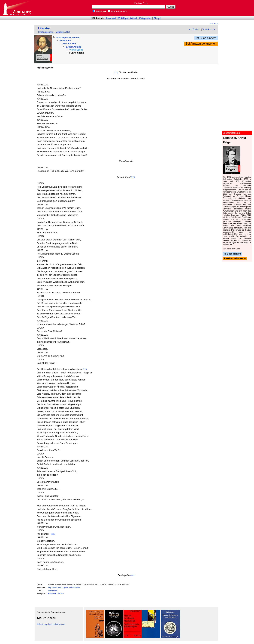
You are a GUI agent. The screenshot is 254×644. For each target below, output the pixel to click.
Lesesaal (111, 18)
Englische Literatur (56, 593)
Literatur (44, 28)
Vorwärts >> (209, 29)
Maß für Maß (70, 44)
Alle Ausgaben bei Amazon (51, 624)
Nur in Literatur (117, 11)
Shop (157, 18)
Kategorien (145, 18)
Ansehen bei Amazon (235, 259)
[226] (132, 575)
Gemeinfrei (53, 590)
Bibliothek (99, 11)
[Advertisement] (238, 8)
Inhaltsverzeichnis (46, 32)
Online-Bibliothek (17, 8)
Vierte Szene (76, 50)
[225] (53, 534)
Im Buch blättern (206, 38)
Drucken (214, 24)
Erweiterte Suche (141, 3)
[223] (116, 72)
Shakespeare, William (68, 37)
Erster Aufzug (74, 47)
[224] (85, 369)
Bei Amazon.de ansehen (201, 44)
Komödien (65, 40)
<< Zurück (195, 29)
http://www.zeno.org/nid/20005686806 (64, 587)
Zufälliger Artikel (128, 18)
